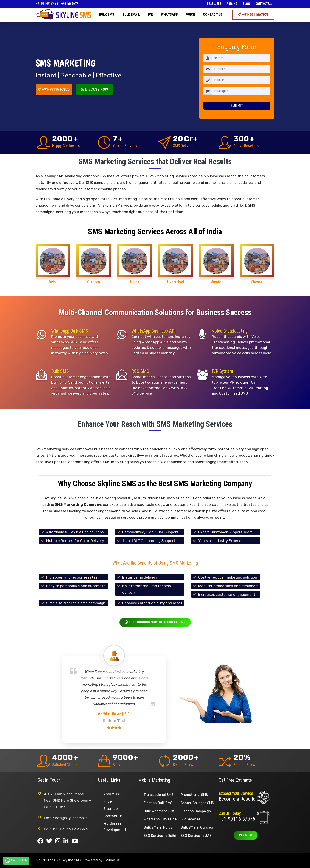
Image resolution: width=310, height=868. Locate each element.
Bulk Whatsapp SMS (159, 811)
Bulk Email (131, 15)
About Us (111, 794)
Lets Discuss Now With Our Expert (155, 622)
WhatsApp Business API (154, 331)
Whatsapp (169, 15)
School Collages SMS (197, 803)
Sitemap (111, 809)
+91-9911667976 (67, 4)
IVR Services (191, 819)
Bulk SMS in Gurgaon (197, 828)
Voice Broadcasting (230, 331)
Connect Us (16, 861)
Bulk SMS (107, 15)
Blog (246, 4)
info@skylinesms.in (71, 818)
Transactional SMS (159, 795)
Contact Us (113, 816)
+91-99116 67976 (54, 89)
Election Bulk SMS (158, 803)
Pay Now (246, 836)
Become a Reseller (238, 799)
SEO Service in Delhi (160, 836)
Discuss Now (95, 89)
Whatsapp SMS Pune (160, 819)
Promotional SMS (194, 795)
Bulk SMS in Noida (158, 828)
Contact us (264, 4)
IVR (150, 15)
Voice (190, 15)
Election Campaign (196, 811)
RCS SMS (140, 371)
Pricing (232, 4)
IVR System (222, 371)
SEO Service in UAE (196, 836)
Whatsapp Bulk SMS (70, 331)
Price (108, 801)
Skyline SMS (113, 860)
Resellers (214, 4)
